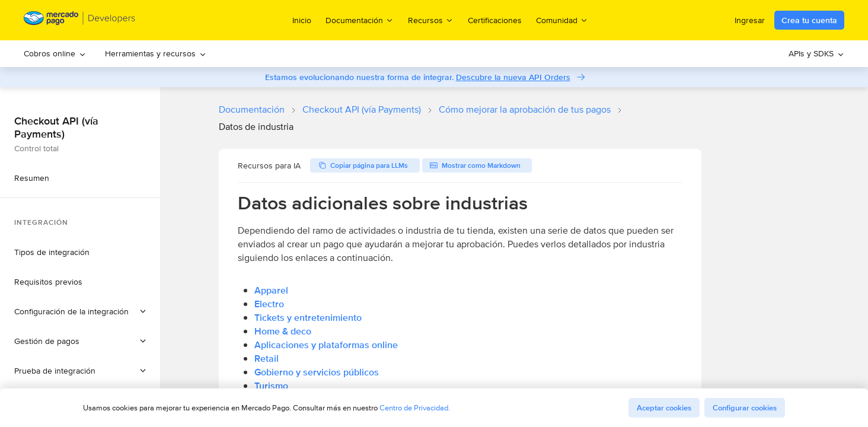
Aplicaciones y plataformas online (326, 345)
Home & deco (283, 331)
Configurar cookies (745, 408)
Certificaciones (495, 20)
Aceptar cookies (664, 408)
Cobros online (55, 53)
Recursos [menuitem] (431, 20)
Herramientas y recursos (156, 53)
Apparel (271, 290)
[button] (80, 311)
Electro (269, 304)
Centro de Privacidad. (415, 408)
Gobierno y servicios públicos (317, 372)
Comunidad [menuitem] (562, 20)
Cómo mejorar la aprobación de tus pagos (525, 109)
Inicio (302, 20)
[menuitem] (55, 54)
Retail (267, 359)
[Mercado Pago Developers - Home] (80, 20)
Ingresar (750, 20)
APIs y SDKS (816, 53)
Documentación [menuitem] (360, 20)
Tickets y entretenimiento (308, 318)
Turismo (271, 386)
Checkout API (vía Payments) (362, 109)
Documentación (252, 109)
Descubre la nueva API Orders (513, 77)
